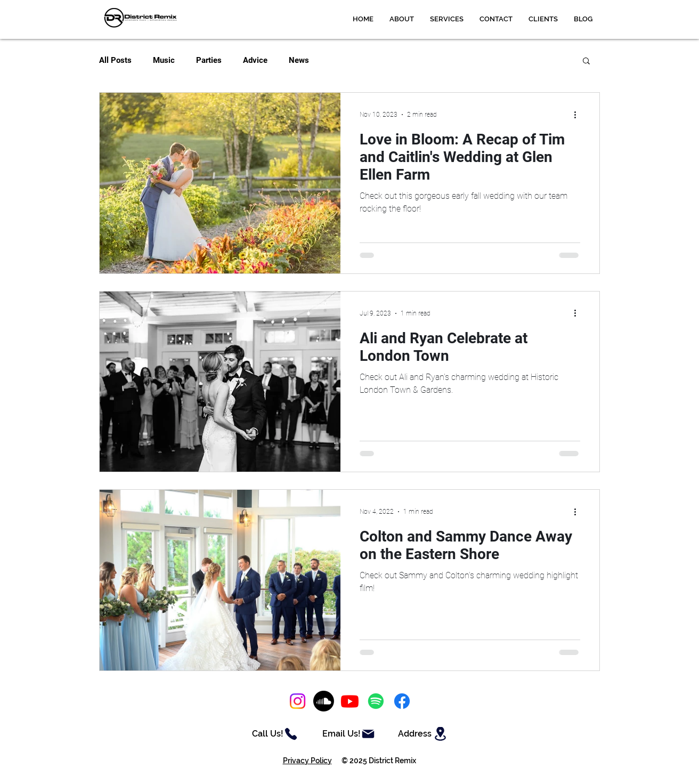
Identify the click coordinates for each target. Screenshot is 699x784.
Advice (255, 60)
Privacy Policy (307, 761)
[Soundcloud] (324, 701)
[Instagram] (298, 701)
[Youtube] (350, 701)
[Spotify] (376, 701)
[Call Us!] (275, 734)
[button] (447, 19)
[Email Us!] (349, 734)
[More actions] (579, 115)
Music (164, 60)
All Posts (115, 60)
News (299, 60)
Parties (209, 60)
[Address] (424, 734)
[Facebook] (402, 701)
